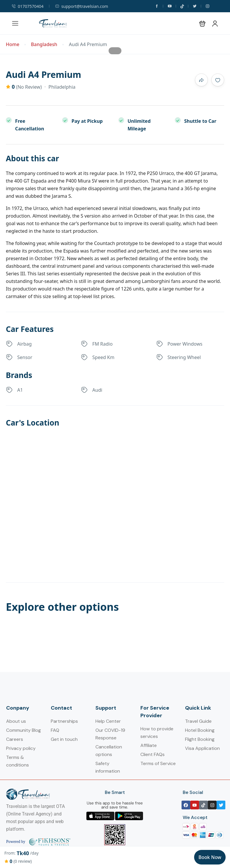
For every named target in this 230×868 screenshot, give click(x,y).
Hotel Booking (200, 730)
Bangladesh (44, 44)
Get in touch (64, 739)
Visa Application (202, 748)
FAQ (55, 730)
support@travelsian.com (82, 6)
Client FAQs (153, 754)
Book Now (210, 857)
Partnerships (64, 721)
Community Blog (23, 730)
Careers (15, 739)
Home (13, 44)
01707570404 (28, 6)
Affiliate (149, 745)
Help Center (108, 721)
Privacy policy (21, 748)
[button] (202, 23)
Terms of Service (158, 763)
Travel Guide (198, 721)
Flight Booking (200, 739)
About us (16, 721)
